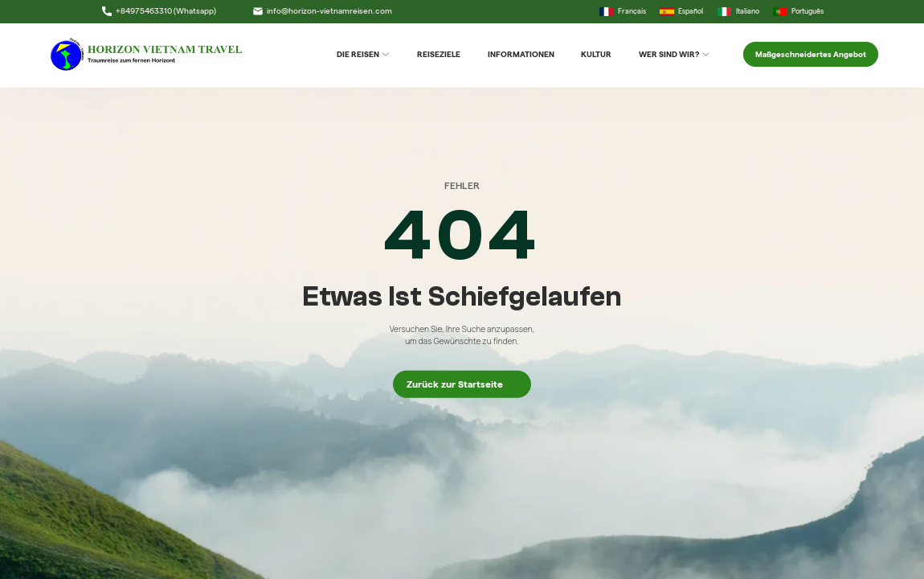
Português (798, 12)
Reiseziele (439, 54)
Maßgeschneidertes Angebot (811, 54)
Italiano (738, 12)
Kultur (596, 54)
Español (681, 12)
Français (623, 12)
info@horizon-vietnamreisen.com (323, 11)
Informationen (521, 54)
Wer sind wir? (675, 55)
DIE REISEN (364, 55)
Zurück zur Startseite (462, 384)
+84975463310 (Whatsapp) (159, 11)
